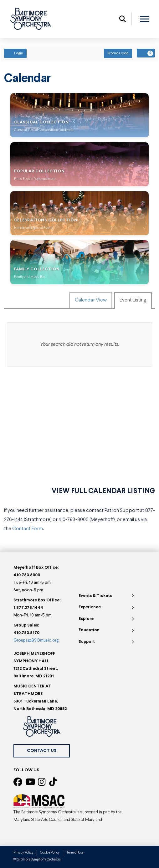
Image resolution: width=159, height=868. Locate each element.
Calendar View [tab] (91, 300)
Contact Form (28, 529)
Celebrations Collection (46, 220)
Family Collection (37, 269)
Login (15, 53)
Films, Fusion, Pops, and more (35, 179)
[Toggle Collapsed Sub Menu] (107, 596)
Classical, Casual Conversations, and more (44, 130)
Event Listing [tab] (133, 300)
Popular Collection (39, 171)
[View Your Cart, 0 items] (146, 53)
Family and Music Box (30, 277)
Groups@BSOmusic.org (36, 640)
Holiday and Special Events (33, 228)
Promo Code (118, 53)
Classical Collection (41, 122)
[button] (123, 19)
